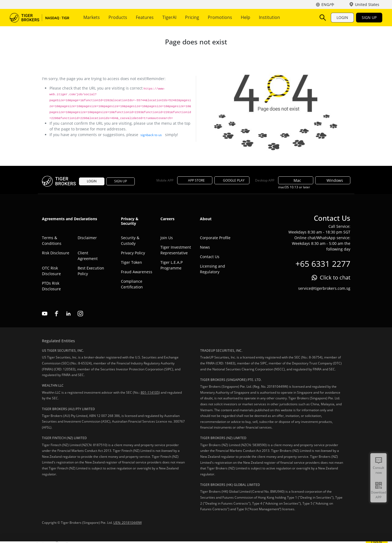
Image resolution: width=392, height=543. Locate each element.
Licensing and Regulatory (213, 269)
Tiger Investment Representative (176, 250)
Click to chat (335, 277)
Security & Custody (130, 241)
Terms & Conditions (52, 241)
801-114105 (150, 392)
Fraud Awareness (137, 272)
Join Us (167, 238)
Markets (92, 17)
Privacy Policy (133, 253)
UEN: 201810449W (128, 523)
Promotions (220, 17)
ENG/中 (328, 4)
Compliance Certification (132, 284)
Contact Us (210, 257)
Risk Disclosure (56, 253)
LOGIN (342, 17)
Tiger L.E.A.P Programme (172, 265)
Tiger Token (131, 262)
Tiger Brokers (39, 18)
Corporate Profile (215, 238)
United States (367, 4)
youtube (45, 314)
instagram (80, 314)
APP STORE (195, 180)
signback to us (151, 135)
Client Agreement (88, 256)
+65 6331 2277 (323, 264)
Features (145, 17)
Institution (269, 17)
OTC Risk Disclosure (51, 271)
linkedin (68, 314)
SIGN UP (369, 17)
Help (246, 17)
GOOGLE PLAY (232, 180)
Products (118, 17)
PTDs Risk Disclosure (51, 286)
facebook (57, 314)
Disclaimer (87, 238)
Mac (296, 180)
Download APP (378, 495)
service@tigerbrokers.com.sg (324, 288)
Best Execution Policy (91, 271)
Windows (333, 180)
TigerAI (169, 17)
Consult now (378, 470)
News (205, 247)
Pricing (192, 17)
